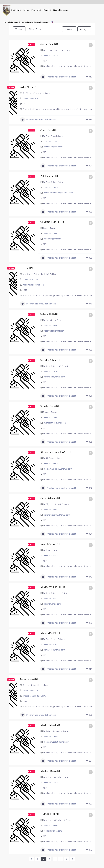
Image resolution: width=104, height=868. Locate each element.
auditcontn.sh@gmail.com (55, 423)
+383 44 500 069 (51, 825)
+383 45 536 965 (51, 325)
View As (68, 29)
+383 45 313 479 (51, 782)
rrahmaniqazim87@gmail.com (57, 515)
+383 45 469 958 (31, 98)
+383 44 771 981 (51, 141)
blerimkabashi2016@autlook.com (58, 193)
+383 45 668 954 (51, 644)
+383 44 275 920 (51, 187)
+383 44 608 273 (31, 691)
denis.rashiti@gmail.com (54, 650)
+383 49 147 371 (51, 598)
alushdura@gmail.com (53, 147)
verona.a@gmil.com (52, 239)
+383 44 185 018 (31, 279)
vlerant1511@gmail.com (54, 377)
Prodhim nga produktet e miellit (58, 77)
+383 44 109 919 (51, 464)
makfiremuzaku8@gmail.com (56, 742)
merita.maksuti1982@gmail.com (58, 469)
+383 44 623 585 (51, 555)
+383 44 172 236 (51, 55)
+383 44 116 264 (51, 371)
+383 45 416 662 (51, 233)
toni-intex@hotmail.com (34, 285)
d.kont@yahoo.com (52, 604)
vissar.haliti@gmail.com (54, 331)
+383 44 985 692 (51, 417)
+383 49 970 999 (51, 736)
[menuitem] (6, 10)
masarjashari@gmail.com (35, 696)
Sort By (83, 29)
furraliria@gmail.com (53, 831)
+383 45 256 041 (51, 509)
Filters (19, 29)
